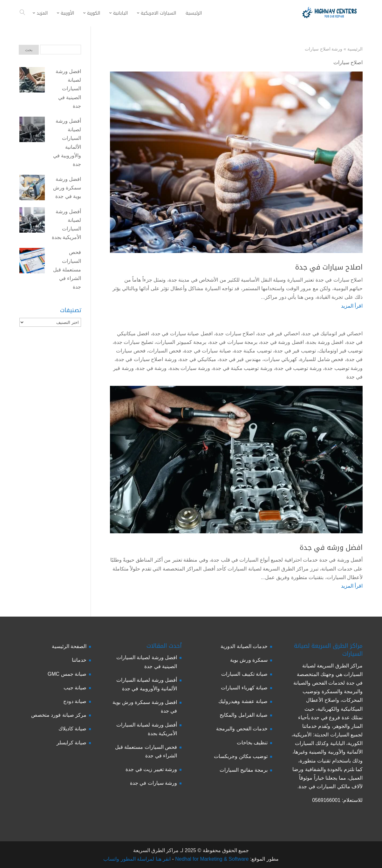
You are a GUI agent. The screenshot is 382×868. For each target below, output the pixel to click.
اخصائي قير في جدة (278, 334)
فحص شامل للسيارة (322, 359)
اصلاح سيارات (348, 62)
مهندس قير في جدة (240, 359)
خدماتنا (79, 660)
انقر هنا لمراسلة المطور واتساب (137, 859)
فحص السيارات (165, 351)
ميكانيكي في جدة (198, 359)
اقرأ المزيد (352, 306)
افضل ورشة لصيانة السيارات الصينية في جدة (68, 89)
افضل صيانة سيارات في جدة (182, 334)
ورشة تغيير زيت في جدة (151, 769)
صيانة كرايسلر (72, 743)
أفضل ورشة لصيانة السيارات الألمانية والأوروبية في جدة (67, 143)
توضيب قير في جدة (295, 351)
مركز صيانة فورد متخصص (59, 715)
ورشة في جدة (152, 368)
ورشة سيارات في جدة (153, 783)
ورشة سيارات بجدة (190, 368)
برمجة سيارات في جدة (233, 342)
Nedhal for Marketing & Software (211, 859)
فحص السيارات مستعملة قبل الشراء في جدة (67, 270)
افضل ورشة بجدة (325, 342)
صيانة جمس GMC (67, 674)
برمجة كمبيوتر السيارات (181, 342)
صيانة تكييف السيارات (244, 674)
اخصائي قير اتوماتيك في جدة (333, 334)
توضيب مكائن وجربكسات (241, 756)
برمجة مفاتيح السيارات (244, 770)
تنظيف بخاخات (252, 743)
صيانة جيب (75, 688)
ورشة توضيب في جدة (298, 368)
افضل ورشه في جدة (331, 548)
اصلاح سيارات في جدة (329, 267)
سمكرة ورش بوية (249, 660)
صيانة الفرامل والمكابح (244, 715)
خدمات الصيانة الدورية (244, 646)
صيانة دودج (75, 701)
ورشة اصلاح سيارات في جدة (146, 359)
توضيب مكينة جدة (253, 351)
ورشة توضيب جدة (344, 368)
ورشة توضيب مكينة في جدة (243, 368)
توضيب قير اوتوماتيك (341, 351)
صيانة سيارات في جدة (207, 351)
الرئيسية (355, 49)
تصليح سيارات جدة (134, 342)
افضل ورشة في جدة (282, 342)
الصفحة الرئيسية (69, 646)
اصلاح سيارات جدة (235, 334)
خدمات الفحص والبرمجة (242, 729)
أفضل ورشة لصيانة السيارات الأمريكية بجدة (66, 225)
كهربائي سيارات (280, 359)
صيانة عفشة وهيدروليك (243, 701)
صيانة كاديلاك (72, 729)
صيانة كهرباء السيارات (244, 688)
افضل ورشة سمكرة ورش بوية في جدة (67, 188)
